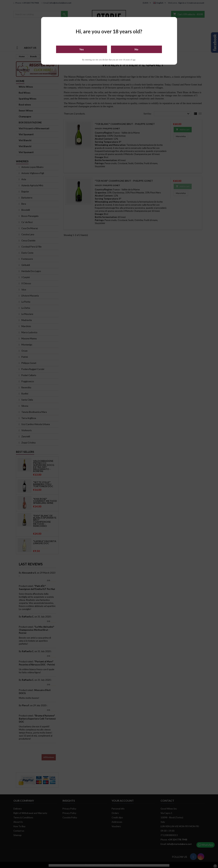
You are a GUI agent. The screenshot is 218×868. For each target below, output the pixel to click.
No (136, 49)
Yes (82, 49)
